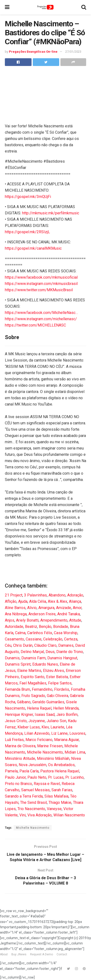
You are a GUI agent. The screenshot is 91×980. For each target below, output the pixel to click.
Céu (8, 645)
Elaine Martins (29, 671)
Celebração (53, 639)
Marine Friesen (50, 746)
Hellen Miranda (66, 708)
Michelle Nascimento (45, 752)
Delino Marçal (32, 652)
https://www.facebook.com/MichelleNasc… (41, 313)
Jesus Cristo (16, 721)
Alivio (32, 608)
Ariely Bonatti (27, 620)
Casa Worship (66, 633)
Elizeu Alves (54, 671)
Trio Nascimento (31, 809)
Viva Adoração (40, 815)
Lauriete (57, 727)
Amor (77, 608)
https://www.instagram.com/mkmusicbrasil (41, 284)
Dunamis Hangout (62, 658)
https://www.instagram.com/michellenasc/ (41, 319)
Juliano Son (56, 721)
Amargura (46, 608)
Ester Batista (57, 677)
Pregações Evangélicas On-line (33, 52)
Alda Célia (38, 601)
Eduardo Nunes (45, 664)
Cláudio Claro (45, 645)
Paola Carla (29, 771)
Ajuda (23, 601)
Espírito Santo (33, 677)
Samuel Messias (35, 790)
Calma (20, 633)
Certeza (71, 639)
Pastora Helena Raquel (60, 771)
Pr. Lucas (56, 777)
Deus (50, 652)
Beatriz (31, 627)
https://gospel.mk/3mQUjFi (28, 197)
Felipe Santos (60, 683)
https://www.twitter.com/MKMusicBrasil (39, 290)
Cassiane (34, 639)
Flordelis (62, 689)
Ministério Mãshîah (53, 759)
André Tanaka (69, 614)
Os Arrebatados (61, 765)
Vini (23, 815)
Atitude (75, 620)
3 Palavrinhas (35, 595)
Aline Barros (15, 608)
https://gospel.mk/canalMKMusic (33, 248)
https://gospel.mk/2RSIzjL (27, 232)
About (4, 954)
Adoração (75, 595)
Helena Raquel (39, 708)
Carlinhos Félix (40, 633)
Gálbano (24, 702)
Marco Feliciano (39, 740)
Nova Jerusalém (33, 765)
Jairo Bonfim (67, 715)
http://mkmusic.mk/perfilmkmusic (51, 213)
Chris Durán (23, 645)
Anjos (10, 620)
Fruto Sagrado (33, 696)
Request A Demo (41, 954)
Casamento (14, 639)
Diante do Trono (70, 652)
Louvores (77, 733)
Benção (45, 627)
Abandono (57, 595)
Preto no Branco (18, 784)
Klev (45, 727)
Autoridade (14, 627)
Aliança (75, 601)
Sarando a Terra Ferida (24, 796)
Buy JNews (19, 954)
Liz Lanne (59, 733)
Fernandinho (42, 689)
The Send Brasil (33, 802)
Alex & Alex (58, 601)
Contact (62, 954)
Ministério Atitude (20, 759)
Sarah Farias (62, 790)
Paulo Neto (37, 777)
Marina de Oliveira (20, 746)
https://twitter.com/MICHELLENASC (35, 325)
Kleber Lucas (29, 727)
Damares (66, 645)
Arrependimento (54, 620)
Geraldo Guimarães (48, 702)
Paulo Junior (15, 777)
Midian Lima (75, 752)
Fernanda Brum (17, 689)
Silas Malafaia (56, 796)
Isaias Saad (45, 715)
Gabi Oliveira (58, 696)
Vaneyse (54, 809)
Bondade (61, 627)
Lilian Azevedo (37, 733)
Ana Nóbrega (16, 614)
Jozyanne (37, 721)
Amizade (64, 608)
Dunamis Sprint (18, 664)
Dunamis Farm (33, 658)
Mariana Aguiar (66, 740)
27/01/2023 (73, 52)
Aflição (11, 601)
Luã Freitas (14, 740)
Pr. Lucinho (74, 777)
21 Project (14, 595)
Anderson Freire (42, 614)
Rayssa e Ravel (47, 784)
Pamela (11, 771)
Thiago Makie (60, 802)
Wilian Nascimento (69, 815)
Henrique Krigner (19, 715)
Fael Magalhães (33, 683)
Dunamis (12, 658)
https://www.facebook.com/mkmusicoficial (41, 277)
